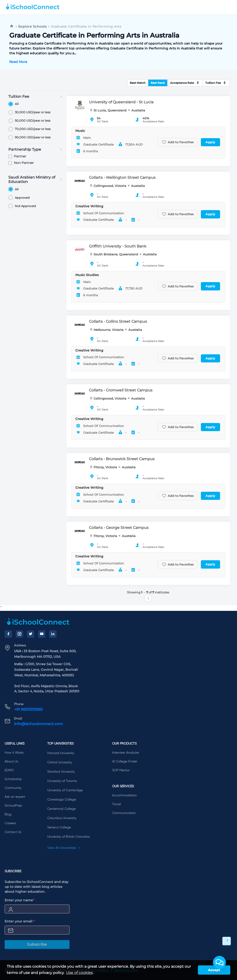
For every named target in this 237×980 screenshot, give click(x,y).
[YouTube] (42, 634)
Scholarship (13, 779)
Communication (124, 813)
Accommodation (125, 795)
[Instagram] (19, 634)
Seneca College (59, 827)
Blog (8, 814)
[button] (219, 962)
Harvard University (61, 753)
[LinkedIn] (53, 634)
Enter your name (19, 900)
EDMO (9, 770)
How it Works (14, 753)
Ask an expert (15, 797)
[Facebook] (8, 634)
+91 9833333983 (28, 709)
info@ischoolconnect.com (39, 724)
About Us (11, 762)
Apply (210, 142)
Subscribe (37, 944)
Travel (117, 804)
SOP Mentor (121, 770)
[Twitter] (31, 634)
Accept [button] (214, 970)
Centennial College (62, 809)
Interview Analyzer (126, 753)
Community (13, 788)
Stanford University (61, 772)
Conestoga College (62, 800)
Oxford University (60, 762)
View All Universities (64, 848)
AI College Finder (125, 762)
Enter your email (20, 921)
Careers (10, 823)
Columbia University (62, 818)
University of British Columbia (69, 837)
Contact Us (13, 832)
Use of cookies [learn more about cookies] (79, 973)
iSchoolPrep (13, 806)
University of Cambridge (65, 790)
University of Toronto (62, 781)
